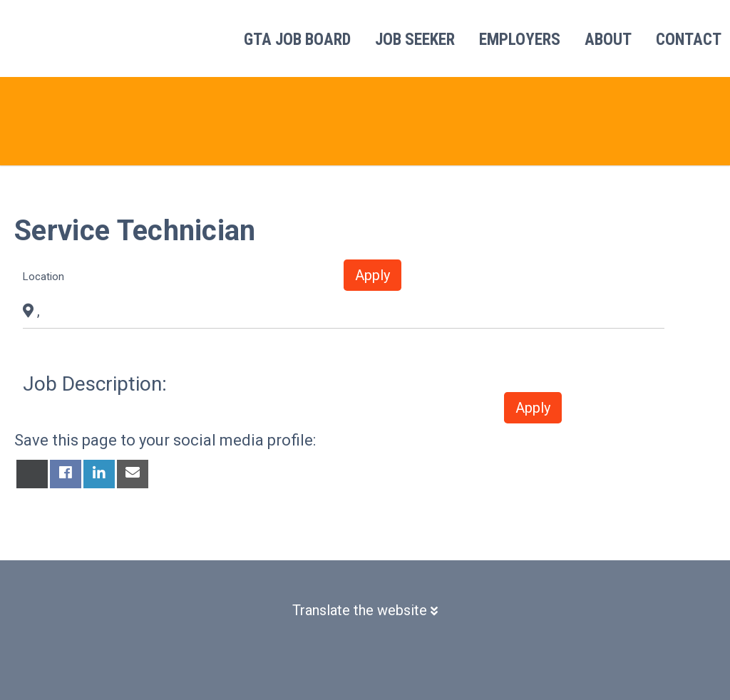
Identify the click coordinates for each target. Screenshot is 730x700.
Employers (520, 40)
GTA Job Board (297, 40)
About (608, 40)
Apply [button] (372, 275)
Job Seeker (415, 40)
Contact (689, 40)
